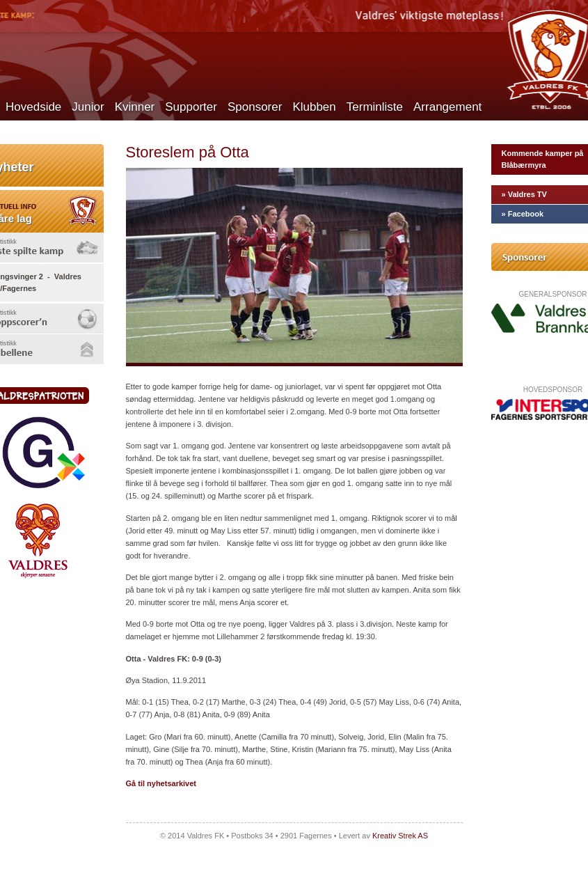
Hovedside (33, 107)
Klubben (314, 107)
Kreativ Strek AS (400, 836)
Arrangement (447, 107)
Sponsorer (255, 107)
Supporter (191, 107)
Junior (88, 107)
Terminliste (375, 107)
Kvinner (135, 107)
